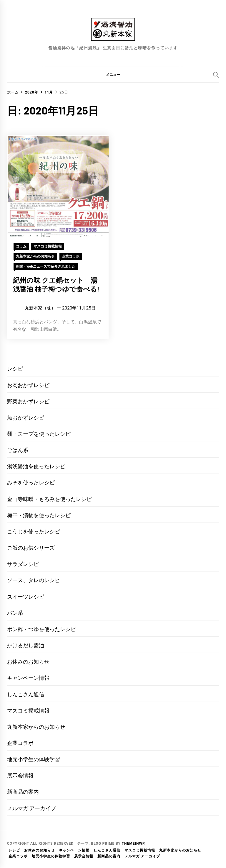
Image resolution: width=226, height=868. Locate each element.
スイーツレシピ (26, 597)
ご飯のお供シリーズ (31, 548)
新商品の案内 (23, 792)
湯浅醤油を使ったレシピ (36, 466)
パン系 (15, 613)
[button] (113, 74)
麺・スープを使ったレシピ (39, 434)
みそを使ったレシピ (31, 483)
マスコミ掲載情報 (48, 246)
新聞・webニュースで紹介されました (46, 266)
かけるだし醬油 (26, 645)
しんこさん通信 (26, 694)
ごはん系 (18, 450)
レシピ (15, 369)
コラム (21, 246)
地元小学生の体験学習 (34, 759)
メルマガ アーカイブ (31, 808)
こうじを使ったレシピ (34, 532)
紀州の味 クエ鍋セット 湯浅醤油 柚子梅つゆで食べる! (56, 284)
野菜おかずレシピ (28, 401)
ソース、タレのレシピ (34, 580)
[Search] (216, 75)
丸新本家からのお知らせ (35, 256)
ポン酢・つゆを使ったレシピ (41, 629)
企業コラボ (71, 256)
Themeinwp (133, 844)
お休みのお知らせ (28, 662)
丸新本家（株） (40, 308)
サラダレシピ (23, 564)
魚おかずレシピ (26, 418)
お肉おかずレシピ (28, 385)
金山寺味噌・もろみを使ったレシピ (49, 499)
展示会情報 (20, 776)
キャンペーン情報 (28, 678)
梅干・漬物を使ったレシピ (39, 515)
